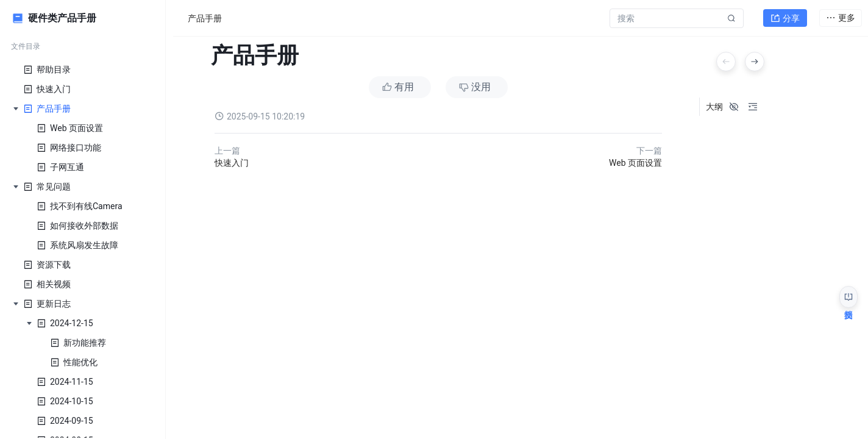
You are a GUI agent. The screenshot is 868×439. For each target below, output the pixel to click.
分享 (785, 16)
